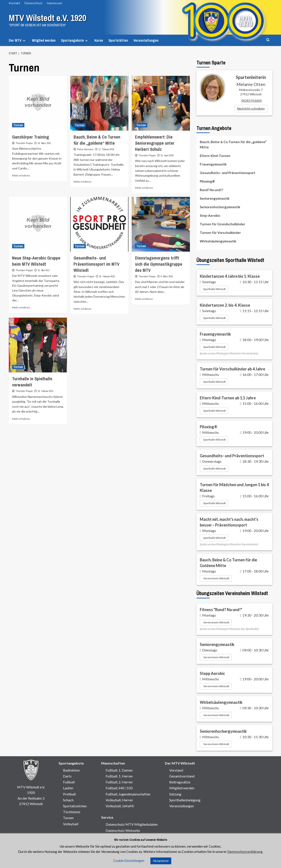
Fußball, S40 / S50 (119, 788)
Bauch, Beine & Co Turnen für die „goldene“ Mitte (97, 140)
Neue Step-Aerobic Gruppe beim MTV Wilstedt (36, 261)
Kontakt (14, 3)
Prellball (69, 794)
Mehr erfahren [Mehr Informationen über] (21, 175)
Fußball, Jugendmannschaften (128, 794)
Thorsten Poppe (24, 143)
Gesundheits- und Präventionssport (228, 173)
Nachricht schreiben (251, 108)
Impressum (54, 3)
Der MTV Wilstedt (180, 763)
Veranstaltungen (146, 40)
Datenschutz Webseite (123, 830)
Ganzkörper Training (31, 137)
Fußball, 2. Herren (119, 782)
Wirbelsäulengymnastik (218, 241)
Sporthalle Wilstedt (214, 289)
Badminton (71, 770)
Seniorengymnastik (215, 198)
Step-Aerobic (210, 215)
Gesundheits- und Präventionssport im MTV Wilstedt (96, 264)
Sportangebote (75, 40)
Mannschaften (113, 763)
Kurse (99, 40)
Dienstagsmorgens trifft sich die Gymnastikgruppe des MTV (159, 264)
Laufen (68, 788)
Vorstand (176, 770)
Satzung (175, 794)
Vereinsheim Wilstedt (216, 578)
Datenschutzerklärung (245, 852)
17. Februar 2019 (106, 149)
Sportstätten (118, 40)
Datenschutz (33, 3)
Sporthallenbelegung (185, 800)
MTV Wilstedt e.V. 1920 (51, 18)
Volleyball (71, 824)
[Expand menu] (24, 41)
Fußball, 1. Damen (119, 770)
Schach (68, 800)
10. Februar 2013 (46, 391)
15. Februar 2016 (107, 276)
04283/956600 (251, 100)
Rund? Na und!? (211, 190)
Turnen (68, 818)
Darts (67, 776)
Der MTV (18, 40)
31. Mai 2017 (44, 270)
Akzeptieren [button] (161, 861)
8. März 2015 (167, 276)
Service (107, 817)
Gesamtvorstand (182, 776)
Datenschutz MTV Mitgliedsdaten (132, 824)
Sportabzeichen (75, 806)
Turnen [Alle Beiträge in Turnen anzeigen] (18, 125)
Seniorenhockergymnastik (220, 207)
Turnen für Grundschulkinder (222, 224)
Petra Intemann (85, 149)
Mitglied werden (44, 40)
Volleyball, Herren (119, 800)
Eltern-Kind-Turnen (215, 156)
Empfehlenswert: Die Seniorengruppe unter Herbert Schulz (155, 143)
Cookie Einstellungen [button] (129, 861)
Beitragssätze (180, 782)
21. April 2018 (167, 155)
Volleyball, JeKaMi (120, 806)
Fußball (69, 782)
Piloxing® (207, 181)
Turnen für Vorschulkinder (220, 233)
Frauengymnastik (213, 164)
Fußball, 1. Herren (119, 776)
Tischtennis (72, 812)
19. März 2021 (44, 143)
